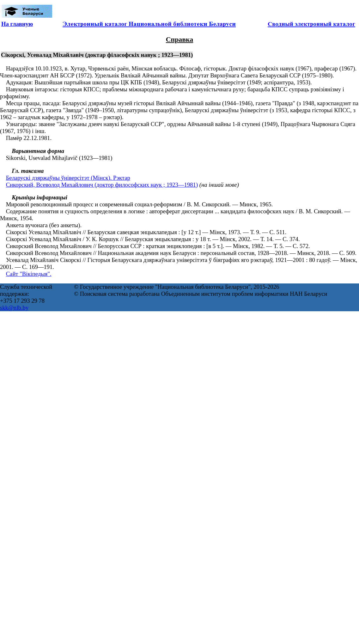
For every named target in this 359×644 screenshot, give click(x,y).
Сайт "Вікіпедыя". (29, 274)
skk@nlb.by (14, 308)
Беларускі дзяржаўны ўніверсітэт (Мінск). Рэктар (68, 178)
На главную (17, 24)
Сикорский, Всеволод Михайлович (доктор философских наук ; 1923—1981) (102, 185)
